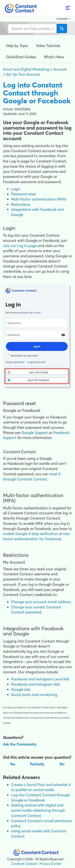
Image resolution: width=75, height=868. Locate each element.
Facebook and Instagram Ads (35, 684)
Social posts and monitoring (34, 695)
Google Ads (21, 689)
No (62, 764)
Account (60, 69)
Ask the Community (20, 744)
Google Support (35, 433)
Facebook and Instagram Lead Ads (40, 679)
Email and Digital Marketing (26, 69)
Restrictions (21, 204)
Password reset (23, 194)
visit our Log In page (20, 246)
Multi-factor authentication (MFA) (39, 199)
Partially (37, 764)
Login (16, 189)
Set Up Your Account (23, 74)
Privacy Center (50, 864)
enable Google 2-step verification (30, 534)
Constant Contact (24, 864)
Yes (12, 764)
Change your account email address (41, 602)
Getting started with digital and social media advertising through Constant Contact (38, 810)
